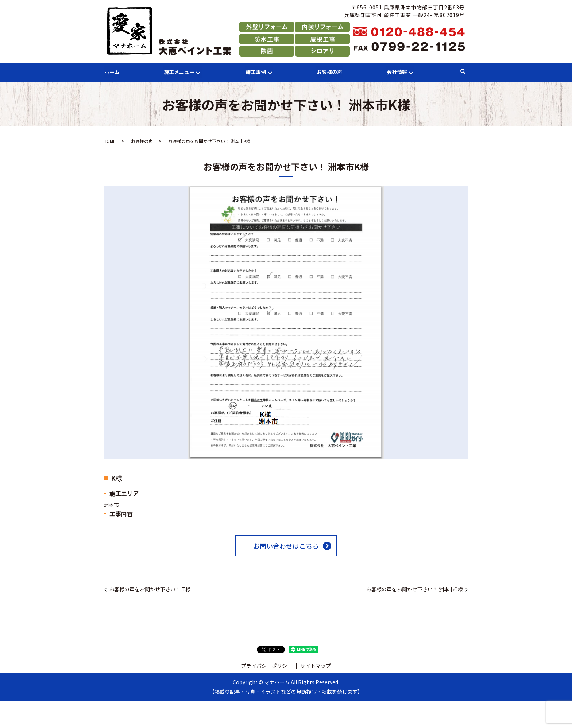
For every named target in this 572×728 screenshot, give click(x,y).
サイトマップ (316, 665)
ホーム (111, 71)
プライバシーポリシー (267, 665)
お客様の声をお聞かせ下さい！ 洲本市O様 (415, 589)
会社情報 (396, 71)
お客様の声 (329, 71)
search (463, 72)
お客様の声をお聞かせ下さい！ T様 (150, 589)
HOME (110, 141)
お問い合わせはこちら (286, 545)
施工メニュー (178, 71)
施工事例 (255, 71)
